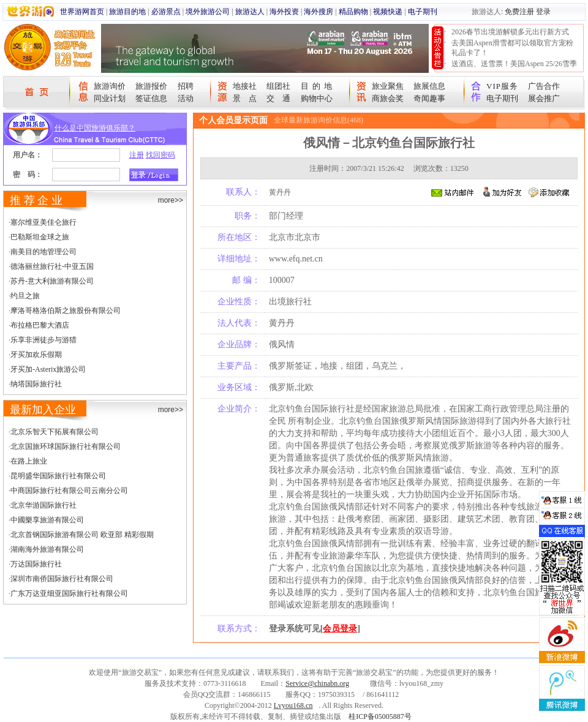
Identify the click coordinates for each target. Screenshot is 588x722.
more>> (171, 200)
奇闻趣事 (429, 98)
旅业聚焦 (388, 86)
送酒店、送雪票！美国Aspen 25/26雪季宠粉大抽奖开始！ (514, 69)
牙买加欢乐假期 (36, 355)
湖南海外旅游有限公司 (47, 549)
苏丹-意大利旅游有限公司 (52, 281)
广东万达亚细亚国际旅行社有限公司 (69, 593)
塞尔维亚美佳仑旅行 (43, 222)
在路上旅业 (29, 461)
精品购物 (353, 12)
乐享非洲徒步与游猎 (43, 340)
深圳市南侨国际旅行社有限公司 (62, 579)
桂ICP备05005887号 (380, 716)
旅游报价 (151, 86)
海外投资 (284, 12)
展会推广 (544, 98)
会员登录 (340, 629)
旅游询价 (110, 86)
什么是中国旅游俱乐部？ (95, 128)
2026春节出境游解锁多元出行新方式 (510, 32)
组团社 (278, 86)
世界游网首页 (82, 12)
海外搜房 (318, 12)
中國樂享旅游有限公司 (47, 520)
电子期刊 (423, 12)
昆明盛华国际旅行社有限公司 (58, 476)
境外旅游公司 (208, 12)
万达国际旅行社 (36, 564)
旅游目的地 (127, 12)
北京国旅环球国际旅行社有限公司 (66, 446)
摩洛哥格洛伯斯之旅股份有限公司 (66, 310)
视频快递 (388, 12)
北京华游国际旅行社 (43, 505)
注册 (137, 155)
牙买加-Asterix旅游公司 (48, 369)
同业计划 (110, 98)
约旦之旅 (25, 296)
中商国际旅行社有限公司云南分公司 (69, 491)
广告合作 (544, 86)
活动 (186, 98)
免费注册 (519, 12)
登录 (543, 12)
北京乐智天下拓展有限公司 (55, 432)
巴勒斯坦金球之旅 (40, 237)
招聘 (186, 86)
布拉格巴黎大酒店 (40, 325)
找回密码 (160, 155)
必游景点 (166, 12)
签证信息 (151, 98)
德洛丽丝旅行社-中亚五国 (52, 266)
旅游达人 (250, 12)
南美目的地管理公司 (43, 252)
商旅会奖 (388, 98)
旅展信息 (429, 86)
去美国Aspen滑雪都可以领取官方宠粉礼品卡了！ (512, 48)
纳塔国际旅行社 (36, 384)
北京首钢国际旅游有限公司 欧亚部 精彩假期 (82, 535)
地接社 (245, 86)
